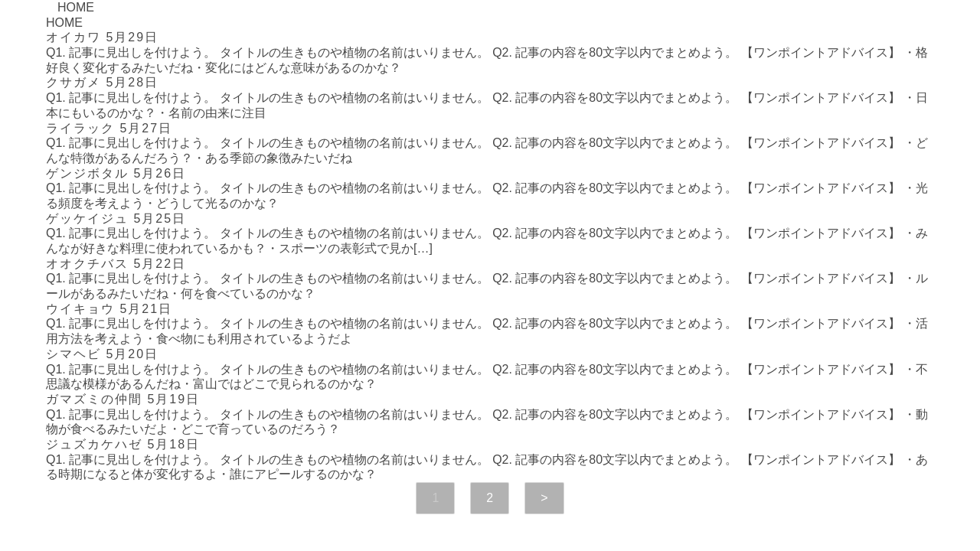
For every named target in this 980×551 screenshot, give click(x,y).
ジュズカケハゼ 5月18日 (123, 444)
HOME (76, 7)
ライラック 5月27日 (109, 128)
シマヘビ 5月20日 (102, 354)
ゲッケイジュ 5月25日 (116, 218)
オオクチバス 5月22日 (116, 264)
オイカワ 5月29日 (102, 37)
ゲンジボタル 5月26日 (116, 173)
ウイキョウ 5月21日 (109, 309)
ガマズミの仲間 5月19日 (123, 399)
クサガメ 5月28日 (102, 82)
